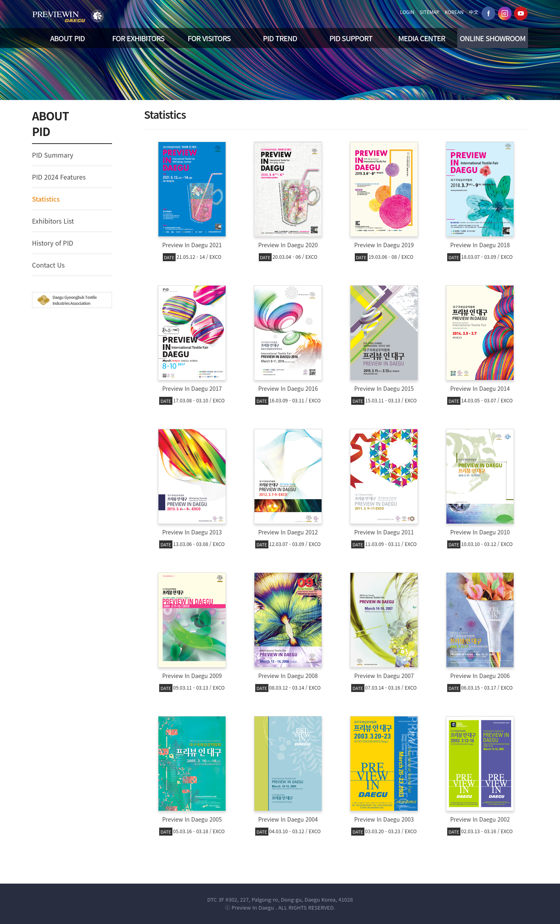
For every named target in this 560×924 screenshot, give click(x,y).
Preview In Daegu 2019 (384, 245)
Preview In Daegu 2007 (384, 676)
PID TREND (280, 38)
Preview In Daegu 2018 (480, 245)
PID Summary (53, 155)
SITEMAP (430, 12)
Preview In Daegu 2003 (384, 819)
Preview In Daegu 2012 (288, 532)
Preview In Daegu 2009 (192, 676)
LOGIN (407, 12)
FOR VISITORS (209, 38)
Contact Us (48, 265)
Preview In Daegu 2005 (192, 819)
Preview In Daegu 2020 (288, 245)
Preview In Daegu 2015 (384, 388)
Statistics (46, 199)
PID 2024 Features (59, 177)
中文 (474, 12)
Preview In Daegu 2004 (288, 819)
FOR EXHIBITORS (138, 38)
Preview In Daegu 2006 (480, 676)
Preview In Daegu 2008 (288, 676)
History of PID (53, 243)
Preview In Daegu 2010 (480, 532)
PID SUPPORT (351, 38)
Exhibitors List (53, 221)
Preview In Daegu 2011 (384, 532)
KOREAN (454, 12)
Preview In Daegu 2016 (288, 388)
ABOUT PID (67, 38)
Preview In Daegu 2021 (192, 245)
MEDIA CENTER (422, 38)
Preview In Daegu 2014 (480, 388)
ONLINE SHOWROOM (492, 38)
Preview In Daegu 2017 (192, 388)
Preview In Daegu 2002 (480, 819)
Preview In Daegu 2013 (192, 532)
